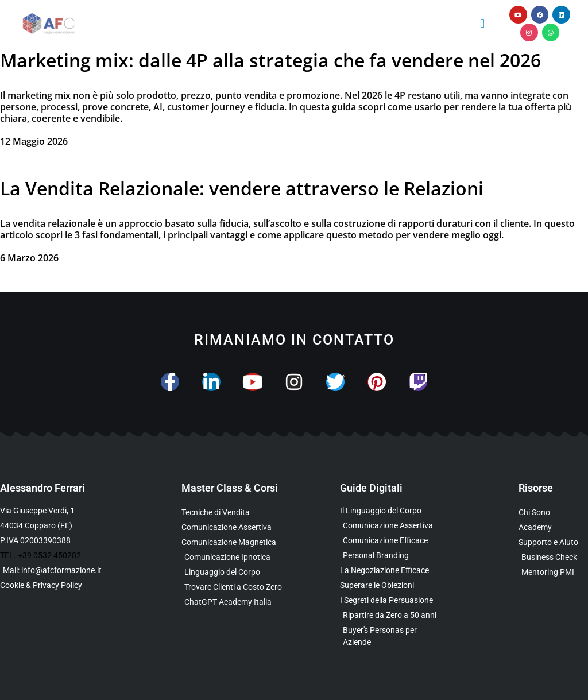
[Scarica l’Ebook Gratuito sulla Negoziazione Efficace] (390, 571)
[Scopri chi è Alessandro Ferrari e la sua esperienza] (553, 513)
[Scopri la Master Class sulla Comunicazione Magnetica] (238, 542)
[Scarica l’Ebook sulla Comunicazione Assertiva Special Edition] (390, 526)
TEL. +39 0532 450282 (40, 555)
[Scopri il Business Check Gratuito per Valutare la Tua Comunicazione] (553, 557)
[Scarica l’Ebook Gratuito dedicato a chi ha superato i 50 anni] (390, 615)
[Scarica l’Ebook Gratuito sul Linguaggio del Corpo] (390, 511)
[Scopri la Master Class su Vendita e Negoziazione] (238, 513)
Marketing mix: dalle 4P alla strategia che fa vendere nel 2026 (270, 60)
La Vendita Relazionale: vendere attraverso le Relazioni (242, 188)
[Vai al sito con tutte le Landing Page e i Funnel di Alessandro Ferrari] (553, 527)
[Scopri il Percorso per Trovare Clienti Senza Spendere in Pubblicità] (238, 587)
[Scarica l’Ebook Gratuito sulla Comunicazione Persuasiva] (390, 600)
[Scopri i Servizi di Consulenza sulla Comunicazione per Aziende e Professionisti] (553, 542)
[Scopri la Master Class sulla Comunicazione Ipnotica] (238, 557)
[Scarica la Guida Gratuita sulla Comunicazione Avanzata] (390, 541)
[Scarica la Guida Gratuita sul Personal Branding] (390, 556)
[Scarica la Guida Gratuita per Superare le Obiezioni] (390, 585)
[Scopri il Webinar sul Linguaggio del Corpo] (238, 572)
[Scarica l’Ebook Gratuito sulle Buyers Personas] (390, 636)
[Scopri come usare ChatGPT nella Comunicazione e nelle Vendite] (238, 602)
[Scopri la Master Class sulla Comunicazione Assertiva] (238, 527)
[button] (482, 23)
